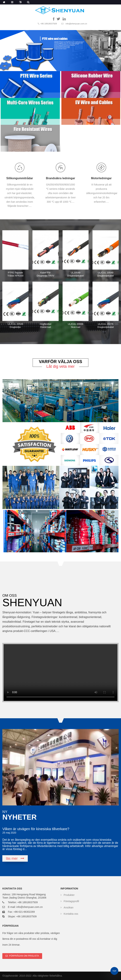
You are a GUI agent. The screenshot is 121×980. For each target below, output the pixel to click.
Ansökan (68, 907)
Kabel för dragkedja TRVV (45, 274)
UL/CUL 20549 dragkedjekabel (106, 274)
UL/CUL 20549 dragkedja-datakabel (16, 327)
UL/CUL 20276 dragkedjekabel (106, 326)
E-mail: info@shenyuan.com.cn (25, 907)
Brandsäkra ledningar (60, 178)
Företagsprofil (71, 901)
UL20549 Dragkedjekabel (76, 274)
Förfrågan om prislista (24, 956)
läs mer (12, 859)
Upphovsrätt (11, 976)
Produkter (69, 895)
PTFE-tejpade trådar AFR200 (15, 274)
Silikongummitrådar (20, 178)
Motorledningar (101, 179)
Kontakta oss (71, 914)
